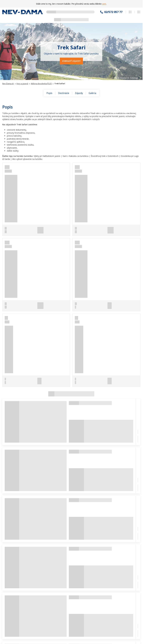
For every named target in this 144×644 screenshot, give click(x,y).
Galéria (92, 93)
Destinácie (64, 93)
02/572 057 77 (113, 12)
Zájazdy (79, 93)
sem (104, 4)
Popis (49, 93)
